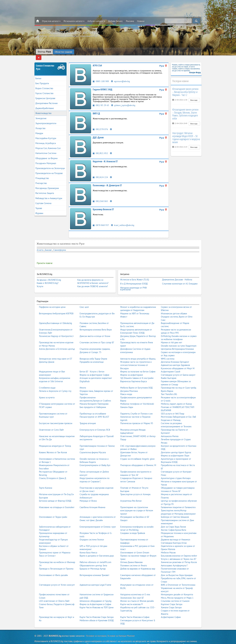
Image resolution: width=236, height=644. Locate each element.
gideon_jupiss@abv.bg (123, 101)
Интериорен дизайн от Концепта (177, 589)
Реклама (130, 21)
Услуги (40, 282)
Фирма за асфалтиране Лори (175, 450)
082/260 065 (100, 197)
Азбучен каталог (96, 21)
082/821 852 (100, 149)
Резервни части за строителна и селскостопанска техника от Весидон (136, 359)
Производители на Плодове (49, 169)
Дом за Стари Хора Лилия (173, 521)
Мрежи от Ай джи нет (172, 337)
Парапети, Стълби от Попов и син (136, 408)
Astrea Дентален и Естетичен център (57, 343)
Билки (38, 74)
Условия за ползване (96, 630)
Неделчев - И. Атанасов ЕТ (105, 157)
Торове (39, 204)
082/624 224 (100, 173)
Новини (141, 21)
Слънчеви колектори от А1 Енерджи (180, 279)
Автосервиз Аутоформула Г (174, 560)
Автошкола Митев (170, 430)
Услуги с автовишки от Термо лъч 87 (179, 553)
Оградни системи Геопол (92, 534)
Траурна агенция (88, 417)
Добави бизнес (115, 21)
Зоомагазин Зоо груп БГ (132, 592)
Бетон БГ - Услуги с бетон (92, 366)
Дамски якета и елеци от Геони (95, 330)
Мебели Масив (168, 547)
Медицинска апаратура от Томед (55, 440)
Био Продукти (42, 79)
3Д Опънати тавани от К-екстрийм (137, 372)
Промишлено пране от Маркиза (55, 547)
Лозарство (40, 124)
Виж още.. (194, 96)
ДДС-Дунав (98, 133)
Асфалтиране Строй (171, 366)
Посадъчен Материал (46, 159)
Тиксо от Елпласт (47, 550)
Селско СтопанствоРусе (45, 63)
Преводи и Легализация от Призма (56, 563)
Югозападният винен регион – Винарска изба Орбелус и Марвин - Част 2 (185, 88)
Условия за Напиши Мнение (121, 630)
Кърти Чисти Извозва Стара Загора (97, 611)
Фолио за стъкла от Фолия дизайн (137, 595)
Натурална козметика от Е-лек (135, 589)
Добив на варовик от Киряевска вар (138, 563)
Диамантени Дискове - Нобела (177, 275)
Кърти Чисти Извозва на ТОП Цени (97, 602)
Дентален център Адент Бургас (176, 447)
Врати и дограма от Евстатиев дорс (97, 550)
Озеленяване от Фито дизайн (53, 569)
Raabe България (169, 372)
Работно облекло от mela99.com (95, 556)
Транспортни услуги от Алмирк (135, 488)
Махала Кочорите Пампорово (94, 398)
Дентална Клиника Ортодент (175, 356)
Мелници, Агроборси (46, 139)
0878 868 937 (101, 221)
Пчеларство (41, 179)
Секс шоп (84, 301)
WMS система (168, 353)
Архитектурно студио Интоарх (176, 472)
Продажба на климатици (92, 356)
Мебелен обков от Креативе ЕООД (97, 615)
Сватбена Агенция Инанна (92, 501)
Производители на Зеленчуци (50, 164)
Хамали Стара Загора (171, 602)
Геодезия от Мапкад (171, 414)
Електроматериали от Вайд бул (95, 459)
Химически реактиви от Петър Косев (179, 556)
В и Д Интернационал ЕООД (134, 279)
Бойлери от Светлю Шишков (175, 511)
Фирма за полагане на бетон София (138, 366)
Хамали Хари (127, 401)
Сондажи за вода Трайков (133, 527)
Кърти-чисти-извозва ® (132, 598)
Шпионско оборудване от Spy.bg (95, 595)
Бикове (48, 246)
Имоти (83, 382)
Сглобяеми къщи (47, 382)
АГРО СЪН (97, 61)
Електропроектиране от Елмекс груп (98, 521)
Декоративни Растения (46, 99)
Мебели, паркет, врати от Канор (176, 398)
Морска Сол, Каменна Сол (48, 144)
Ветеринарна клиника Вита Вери (96, 324)
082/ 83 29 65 (101, 101)
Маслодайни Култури (46, 134)
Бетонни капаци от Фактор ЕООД (55, 495)
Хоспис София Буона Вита (173, 524)
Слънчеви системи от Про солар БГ (97, 337)
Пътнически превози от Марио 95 (137, 417)
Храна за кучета (47, 392)
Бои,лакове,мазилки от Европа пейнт (179, 550)
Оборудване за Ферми (46, 154)
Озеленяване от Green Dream (135, 547)
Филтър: (44, 52)
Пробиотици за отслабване (93, 408)
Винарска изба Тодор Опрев (93, 353)
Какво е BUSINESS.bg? (48, 279)
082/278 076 (100, 125)
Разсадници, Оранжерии (47, 184)
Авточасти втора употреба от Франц (138, 353)
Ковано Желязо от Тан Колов (53, 447)
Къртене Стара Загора (172, 598)
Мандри (39, 129)
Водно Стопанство (44, 84)
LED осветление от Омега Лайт (54, 595)
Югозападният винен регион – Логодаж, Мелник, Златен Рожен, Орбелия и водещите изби (185, 110)
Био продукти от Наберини (93, 401)
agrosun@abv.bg (121, 77)
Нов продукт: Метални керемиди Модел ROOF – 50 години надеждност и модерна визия (186, 133)
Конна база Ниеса (88, 547)
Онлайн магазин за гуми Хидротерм (179, 340)
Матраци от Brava (88, 495)
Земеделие (41, 114)
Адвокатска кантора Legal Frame (95, 579)
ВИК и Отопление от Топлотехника (178, 579)
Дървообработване (45, 104)
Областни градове (64, 52)
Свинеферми (60, 246)
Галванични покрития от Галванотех (178, 501)
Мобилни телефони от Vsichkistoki (137, 398)
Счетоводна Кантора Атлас (174, 537)
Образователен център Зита (93, 560)
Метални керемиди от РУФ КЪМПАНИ (134, 283)
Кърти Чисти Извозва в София (135, 611)
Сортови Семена (43, 199)
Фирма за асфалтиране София (94, 369)
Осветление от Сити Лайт (51, 424)
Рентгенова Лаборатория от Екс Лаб (178, 411)
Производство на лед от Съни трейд (179, 382)
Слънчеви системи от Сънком (175, 595)
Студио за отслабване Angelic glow (137, 453)
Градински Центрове (45, 94)
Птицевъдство (42, 174)
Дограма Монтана (129, 385)
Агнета (40, 246)
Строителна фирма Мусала (93, 447)
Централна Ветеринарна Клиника (177, 343)
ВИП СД (96, 109)
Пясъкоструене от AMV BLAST (94, 411)
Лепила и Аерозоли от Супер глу (55, 385)
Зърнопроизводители (46, 119)
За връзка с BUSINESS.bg (49, 275)
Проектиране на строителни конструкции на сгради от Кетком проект (137, 505)
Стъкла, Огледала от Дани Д (53, 472)
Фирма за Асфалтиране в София (95, 598)
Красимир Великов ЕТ (103, 205)
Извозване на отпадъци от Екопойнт (57, 501)
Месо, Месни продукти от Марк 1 (177, 592)
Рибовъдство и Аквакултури (49, 194)
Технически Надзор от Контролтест (56, 330)
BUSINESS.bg (55, 630)
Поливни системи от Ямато (134, 560)
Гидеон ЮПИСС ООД (102, 85)
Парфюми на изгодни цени (52, 301)
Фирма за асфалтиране (132, 369)
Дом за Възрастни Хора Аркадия (177, 569)
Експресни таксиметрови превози (56, 417)
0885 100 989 (101, 77)
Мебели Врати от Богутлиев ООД (136, 382)
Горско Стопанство (44, 89)
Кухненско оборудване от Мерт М (178, 362)
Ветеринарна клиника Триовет (94, 569)
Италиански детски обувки (174, 308)
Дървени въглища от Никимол (176, 534)
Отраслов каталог (51, 21)
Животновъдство (43, 109)
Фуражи (39, 209)
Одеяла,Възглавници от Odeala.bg (55, 317)
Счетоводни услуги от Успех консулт (57, 579)
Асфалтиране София (171, 611)
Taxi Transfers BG (169, 388)
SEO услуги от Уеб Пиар (173, 408)
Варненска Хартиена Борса (134, 375)
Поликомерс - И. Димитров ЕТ (107, 181)
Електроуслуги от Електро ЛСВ (95, 424)
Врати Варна (167, 385)
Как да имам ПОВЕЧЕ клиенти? (93, 282)
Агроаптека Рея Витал (131, 495)
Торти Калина (46, 482)
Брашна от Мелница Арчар (93, 563)
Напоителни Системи (46, 149)
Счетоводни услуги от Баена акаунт (178, 369)
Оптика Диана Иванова (131, 556)
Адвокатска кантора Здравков (175, 359)
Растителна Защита (45, 189)
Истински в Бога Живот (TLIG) (135, 275)
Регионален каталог (74, 21)
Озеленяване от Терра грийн (53, 511)
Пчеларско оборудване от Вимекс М (138, 459)
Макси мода (126, 388)
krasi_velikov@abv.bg (123, 221)
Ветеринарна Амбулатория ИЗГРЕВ (56, 308)
